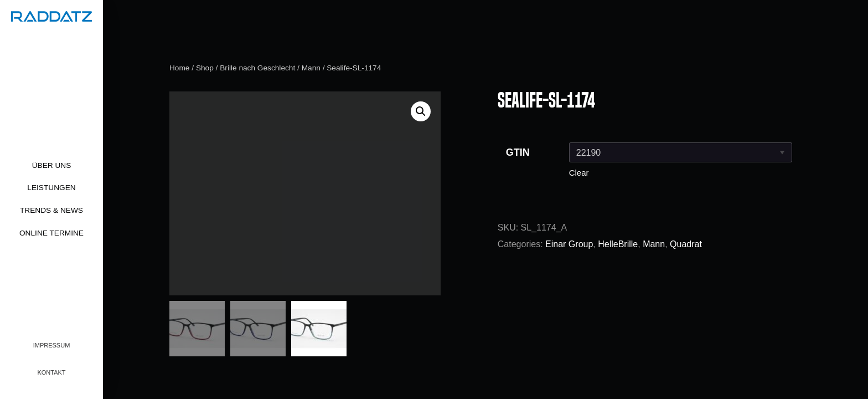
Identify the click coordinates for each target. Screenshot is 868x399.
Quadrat (686, 244)
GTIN (518, 152)
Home (179, 68)
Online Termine (51, 233)
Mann (311, 68)
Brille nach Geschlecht (257, 68)
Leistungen (51, 188)
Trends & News (51, 210)
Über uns (52, 165)
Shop (205, 68)
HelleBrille (618, 244)
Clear (579, 173)
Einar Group (569, 244)
